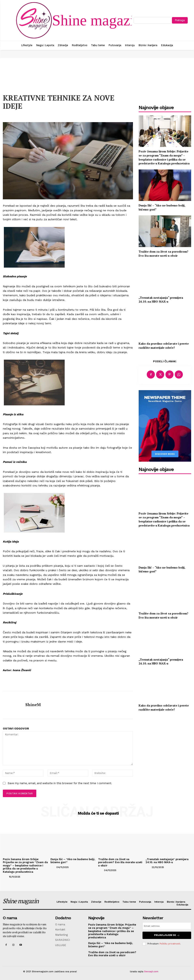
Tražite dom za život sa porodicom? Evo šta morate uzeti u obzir (163, 253)
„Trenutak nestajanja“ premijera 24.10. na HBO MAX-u (161, 300)
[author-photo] (5, 877)
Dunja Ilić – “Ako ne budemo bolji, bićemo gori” (162, 569)
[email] (167, 926)
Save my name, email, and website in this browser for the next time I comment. (60, 783)
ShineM (33, 705)
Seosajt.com (151, 972)
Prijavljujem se (167, 935)
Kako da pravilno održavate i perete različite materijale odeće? (164, 346)
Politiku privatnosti (170, 944)
